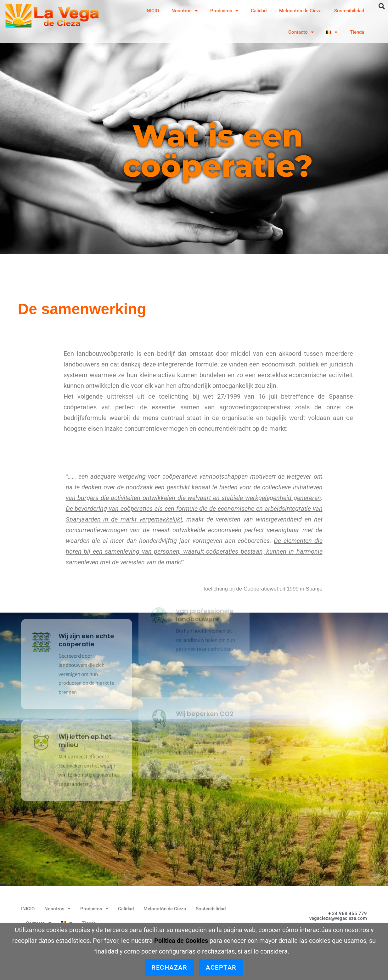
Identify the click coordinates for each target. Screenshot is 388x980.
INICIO (152, 11)
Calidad (259, 11)
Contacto (301, 32)
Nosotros (185, 11)
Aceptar (221, 967)
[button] (382, 6)
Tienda (357, 32)
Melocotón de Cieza (300, 11)
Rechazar (169, 967)
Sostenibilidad (349, 11)
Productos (224, 11)
